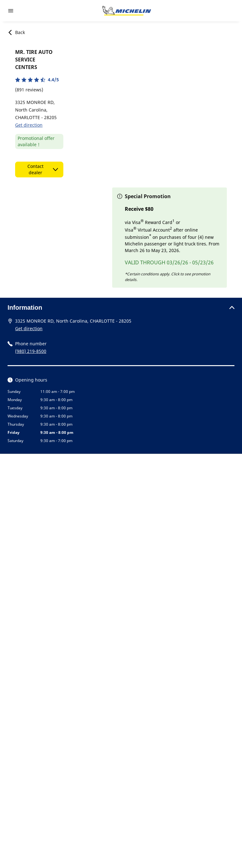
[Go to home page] (127, 11)
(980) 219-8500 (31, 351)
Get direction (29, 125)
